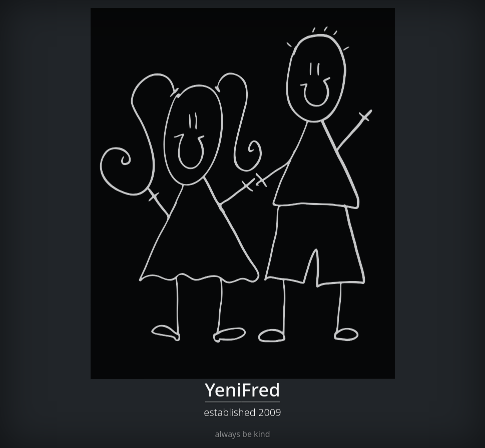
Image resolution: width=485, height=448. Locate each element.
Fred (261, 389)
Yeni (223, 389)
